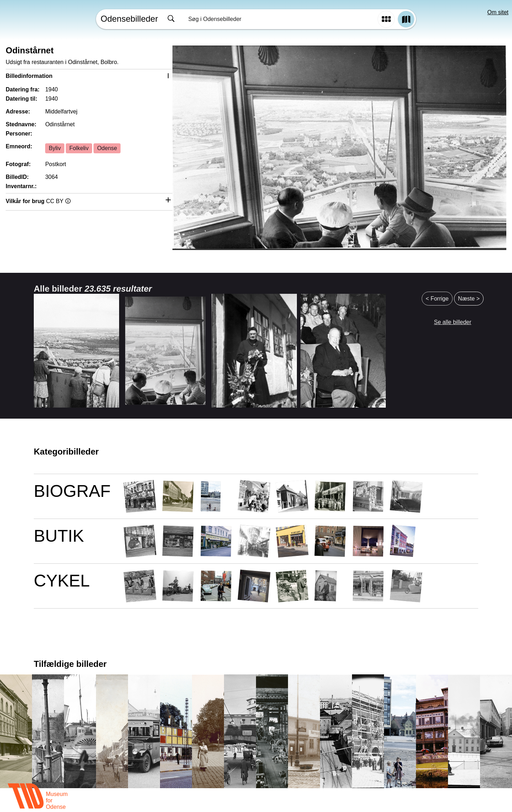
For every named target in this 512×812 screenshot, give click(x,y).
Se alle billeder (453, 322)
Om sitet (498, 12)
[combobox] (269, 19)
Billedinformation (29, 76)
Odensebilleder (129, 19)
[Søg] (171, 19)
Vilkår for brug (38, 201)
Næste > (469, 299)
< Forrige (437, 299)
